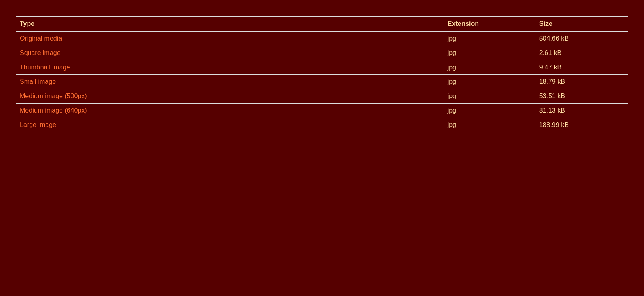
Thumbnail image (45, 67)
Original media (41, 38)
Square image (40, 53)
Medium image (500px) (53, 96)
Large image (38, 125)
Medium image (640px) (53, 110)
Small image (38, 82)
